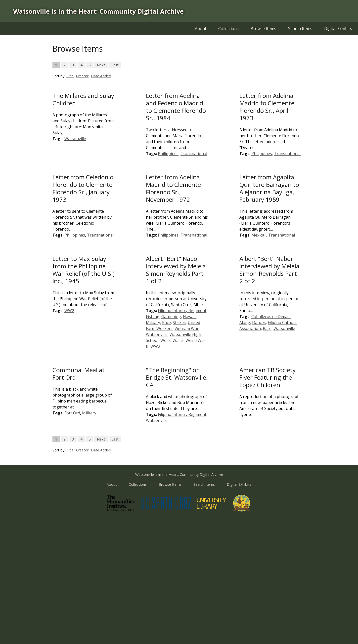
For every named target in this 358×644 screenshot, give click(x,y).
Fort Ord (72, 413)
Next (101, 65)
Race (166, 322)
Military (153, 322)
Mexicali (259, 235)
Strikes (179, 322)
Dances (259, 322)
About (201, 29)
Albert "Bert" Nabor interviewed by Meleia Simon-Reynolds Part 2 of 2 (269, 270)
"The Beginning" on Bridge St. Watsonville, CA (177, 377)
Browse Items (263, 29)
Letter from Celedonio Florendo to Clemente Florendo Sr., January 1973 (83, 188)
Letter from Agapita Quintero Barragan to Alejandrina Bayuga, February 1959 (269, 188)
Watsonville (75, 139)
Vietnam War (187, 328)
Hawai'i (190, 317)
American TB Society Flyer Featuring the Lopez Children (268, 377)
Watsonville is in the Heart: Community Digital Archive (98, 11)
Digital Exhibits (338, 29)
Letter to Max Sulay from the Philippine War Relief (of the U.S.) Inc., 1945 (84, 270)
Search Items (300, 29)
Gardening (171, 317)
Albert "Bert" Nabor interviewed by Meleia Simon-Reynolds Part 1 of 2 (176, 270)
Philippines (168, 154)
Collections (228, 29)
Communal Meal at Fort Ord (79, 374)
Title (70, 76)
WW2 (69, 311)
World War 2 (172, 340)
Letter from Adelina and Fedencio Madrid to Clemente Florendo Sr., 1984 (176, 107)
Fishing (153, 317)
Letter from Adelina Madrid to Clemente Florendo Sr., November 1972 (173, 188)
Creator (82, 76)
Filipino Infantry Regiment (182, 311)
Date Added (101, 76)
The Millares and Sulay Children (83, 99)
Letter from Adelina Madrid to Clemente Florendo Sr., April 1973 (267, 107)
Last (115, 65)
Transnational (194, 154)
